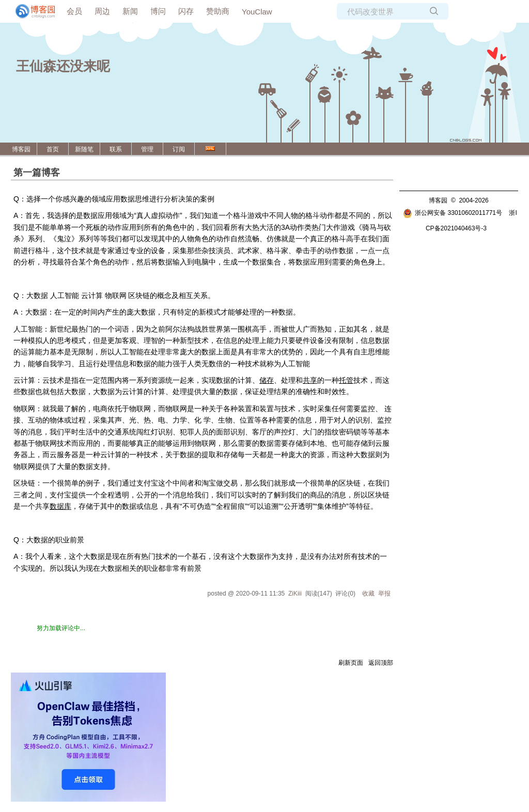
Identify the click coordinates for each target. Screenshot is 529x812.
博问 (158, 11)
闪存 (186, 11)
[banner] (31, 11)
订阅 (179, 149)
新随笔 (84, 149)
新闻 (130, 11)
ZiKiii (295, 594)
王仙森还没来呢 (63, 66)
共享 (310, 380)
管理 (147, 149)
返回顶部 (381, 663)
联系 (116, 149)
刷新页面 (351, 663)
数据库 (60, 506)
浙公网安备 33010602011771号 (453, 213)
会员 (74, 11)
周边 (102, 11)
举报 (384, 594)
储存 (267, 380)
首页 (53, 149)
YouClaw (257, 12)
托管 (346, 380)
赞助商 (218, 11)
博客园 (21, 149)
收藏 (368, 594)
